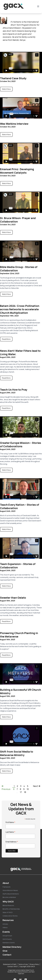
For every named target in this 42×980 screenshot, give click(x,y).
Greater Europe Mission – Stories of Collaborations (21, 444)
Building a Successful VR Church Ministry (20, 691)
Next (37, 786)
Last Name (10, 832)
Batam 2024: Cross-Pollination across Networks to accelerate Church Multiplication (20, 309)
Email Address (12, 842)
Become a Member (9, 897)
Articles (5, 924)
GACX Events (7, 939)
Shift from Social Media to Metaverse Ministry (17, 753)
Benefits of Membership (11, 909)
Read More (6, 339)
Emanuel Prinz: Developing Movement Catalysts (17, 171)
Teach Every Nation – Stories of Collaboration (20, 506)
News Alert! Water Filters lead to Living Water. (20, 352)
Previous (6, 788)
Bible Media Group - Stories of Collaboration (19, 269)
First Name (10, 822)
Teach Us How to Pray (14, 390)
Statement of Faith (10, 964)
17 (21, 792)
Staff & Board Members (11, 894)
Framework (6, 887)
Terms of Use (23, 964)
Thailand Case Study (13, 78)
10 (28, 789)
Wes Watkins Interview (14, 124)
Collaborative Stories (10, 916)
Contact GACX (12, 966)
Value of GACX (8, 912)
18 (25, 792)
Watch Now (6, 89)
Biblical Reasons (8, 905)
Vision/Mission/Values (10, 890)
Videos (5, 927)
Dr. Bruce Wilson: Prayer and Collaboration (18, 220)
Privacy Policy (34, 964)
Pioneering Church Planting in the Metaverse (19, 635)
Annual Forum (7, 936)
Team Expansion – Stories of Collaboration (18, 566)
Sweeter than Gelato (13, 598)
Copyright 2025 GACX (27, 966)
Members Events (9, 943)
